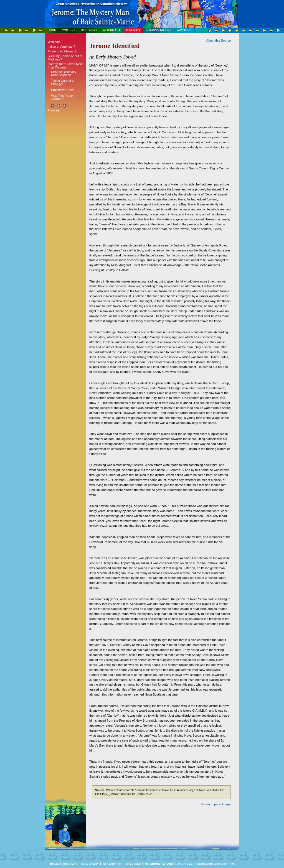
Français (54, 110)
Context (69, 30)
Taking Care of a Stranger (62, 82)
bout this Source (219, 40)
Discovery (89, 30)
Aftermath (111, 30)
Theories (133, 30)
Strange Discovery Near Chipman (64, 73)
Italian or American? (61, 47)
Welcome (54, 42)
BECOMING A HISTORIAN (215, 864)
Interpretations (158, 30)
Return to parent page (216, 804)
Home (52, 30)
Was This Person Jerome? (63, 97)
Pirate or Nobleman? (62, 51)
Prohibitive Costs (63, 90)
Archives (184, 30)
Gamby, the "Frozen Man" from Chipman (65, 66)
